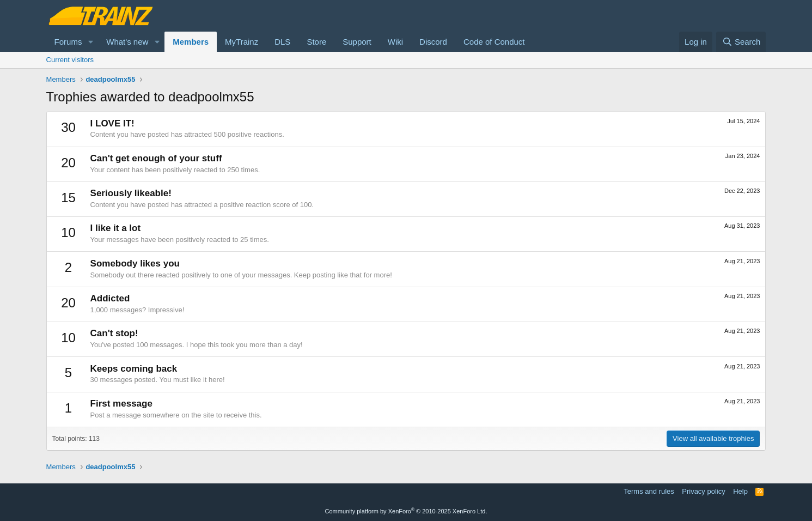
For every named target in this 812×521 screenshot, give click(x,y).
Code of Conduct (494, 42)
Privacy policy (703, 491)
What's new (127, 42)
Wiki (395, 42)
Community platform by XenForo (406, 511)
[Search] (741, 42)
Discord (433, 42)
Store (316, 42)
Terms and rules (649, 491)
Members (191, 42)
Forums (68, 42)
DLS (282, 42)
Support (357, 42)
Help (740, 491)
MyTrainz (242, 42)
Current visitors (70, 60)
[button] (90, 42)
